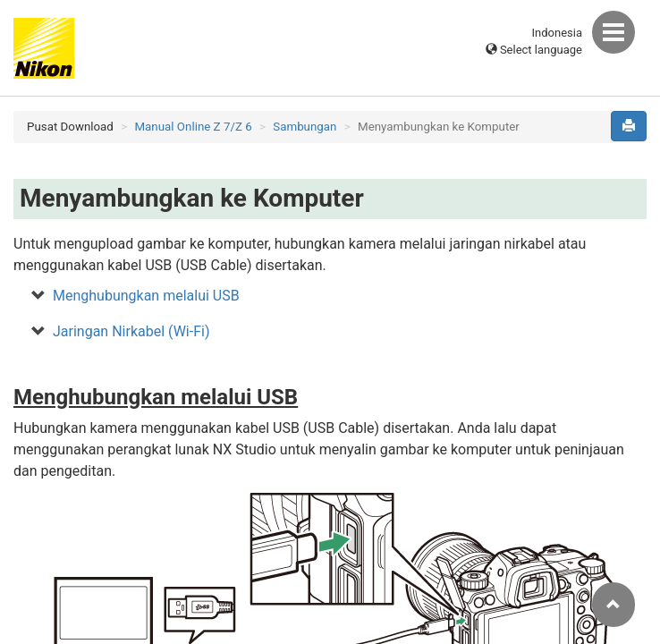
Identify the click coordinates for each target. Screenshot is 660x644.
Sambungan (305, 127)
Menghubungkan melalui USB (146, 296)
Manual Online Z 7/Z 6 (193, 127)
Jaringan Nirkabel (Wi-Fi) (131, 331)
